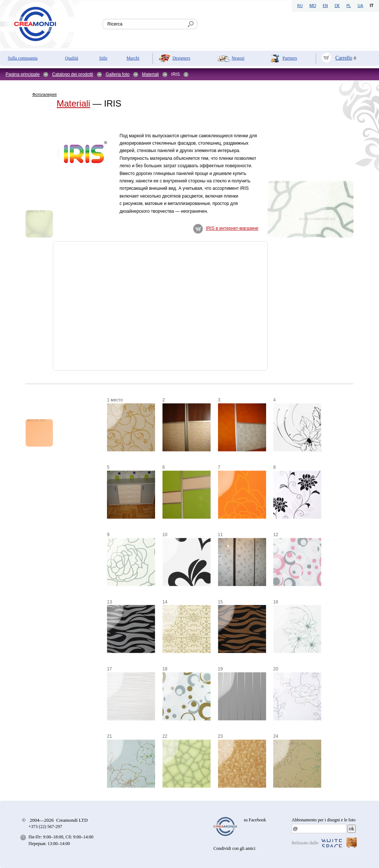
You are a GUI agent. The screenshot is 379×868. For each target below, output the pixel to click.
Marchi (133, 58)
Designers (181, 58)
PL (349, 6)
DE (337, 6)
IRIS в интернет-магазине (232, 228)
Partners (290, 58)
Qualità (72, 58)
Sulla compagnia (23, 58)
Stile (103, 58)
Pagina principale (23, 74)
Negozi (238, 58)
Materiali (150, 74)
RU (300, 6)
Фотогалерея (44, 94)
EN (325, 6)
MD (313, 6)
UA (360, 6)
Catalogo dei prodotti (73, 74)
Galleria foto (118, 74)
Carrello (344, 58)
